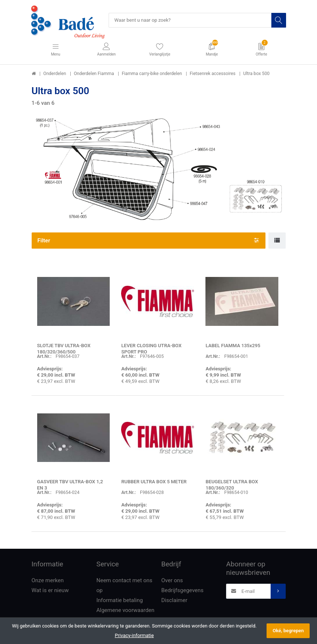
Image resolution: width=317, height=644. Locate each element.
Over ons (172, 580)
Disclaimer (174, 600)
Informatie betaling (120, 600)
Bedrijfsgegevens (182, 590)
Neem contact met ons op (124, 585)
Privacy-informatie (134, 635)
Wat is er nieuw (50, 590)
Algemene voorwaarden (126, 610)
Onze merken (48, 580)
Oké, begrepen (288, 631)
